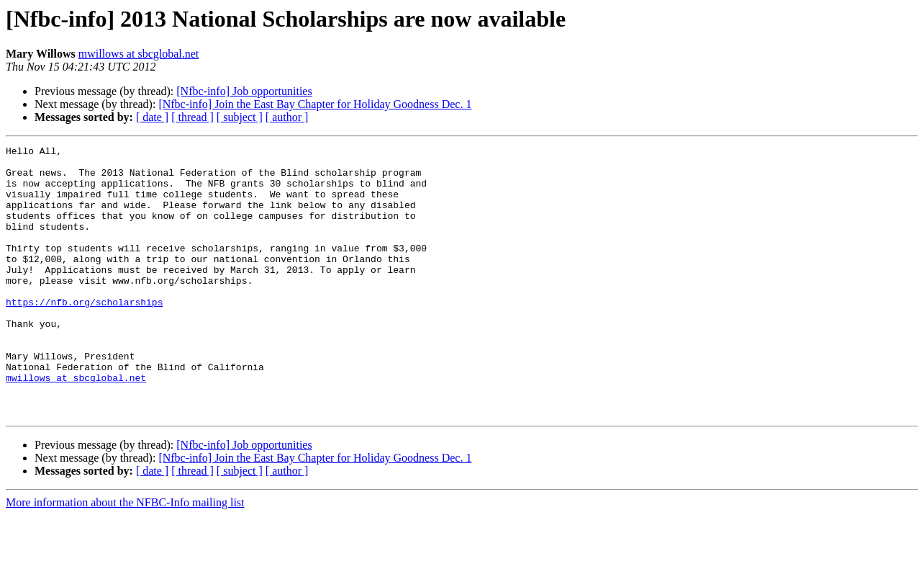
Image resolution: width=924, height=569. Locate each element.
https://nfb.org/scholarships (84, 334)
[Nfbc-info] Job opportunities (244, 91)
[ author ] (287, 117)
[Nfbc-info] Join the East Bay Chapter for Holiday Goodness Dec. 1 (315, 104)
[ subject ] (240, 117)
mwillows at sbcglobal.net (139, 54)
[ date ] (152, 117)
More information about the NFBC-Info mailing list (125, 556)
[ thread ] (192, 117)
